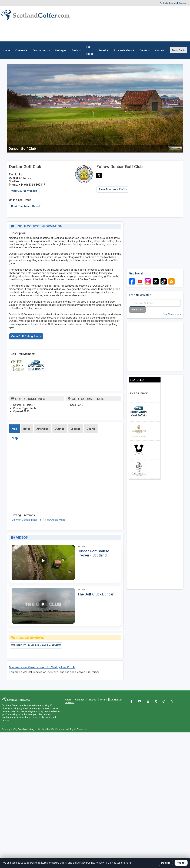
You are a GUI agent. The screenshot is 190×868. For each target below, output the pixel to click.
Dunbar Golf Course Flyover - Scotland (93, 553)
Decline (166, 863)
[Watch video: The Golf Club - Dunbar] (43, 606)
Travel (104, 50)
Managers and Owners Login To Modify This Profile (42, 667)
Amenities (43, 429)
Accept (181, 863)
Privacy (92, 700)
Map (14, 429)
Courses (21, 50)
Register (183, 3)
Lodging (76, 429)
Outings (60, 429)
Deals (76, 50)
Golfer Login (169, 3)
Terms (103, 700)
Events (144, 50)
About (68, 700)
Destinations (41, 50)
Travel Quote (179, 50)
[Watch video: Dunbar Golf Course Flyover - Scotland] (43, 563)
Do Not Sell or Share (119, 863)
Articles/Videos (124, 50)
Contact (80, 700)
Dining (91, 429)
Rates (27, 429)
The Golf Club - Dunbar (96, 594)
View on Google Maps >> (27, 520)
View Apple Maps (55, 520)
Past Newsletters (172, 314)
